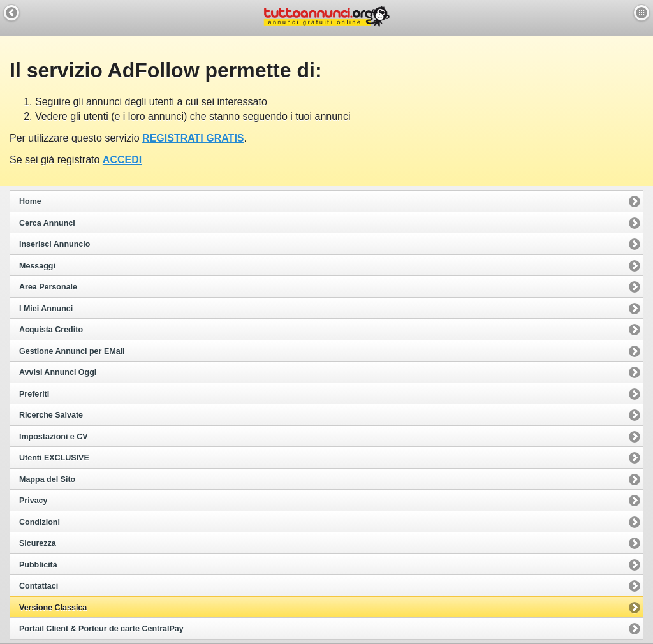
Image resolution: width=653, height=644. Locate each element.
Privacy (33, 501)
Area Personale (48, 287)
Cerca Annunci (47, 223)
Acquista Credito (51, 330)
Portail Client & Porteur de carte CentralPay (101, 629)
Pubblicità (38, 565)
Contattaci (39, 586)
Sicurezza (38, 543)
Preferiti (34, 394)
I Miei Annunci (46, 309)
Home (30, 201)
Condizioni (40, 522)
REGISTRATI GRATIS (193, 138)
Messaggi (37, 266)
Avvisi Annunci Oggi (58, 372)
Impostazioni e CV (54, 437)
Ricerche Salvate (51, 415)
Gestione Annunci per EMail (72, 351)
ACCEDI (122, 160)
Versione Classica (53, 608)
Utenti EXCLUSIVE (54, 458)
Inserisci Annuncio (55, 244)
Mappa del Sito (47, 479)
